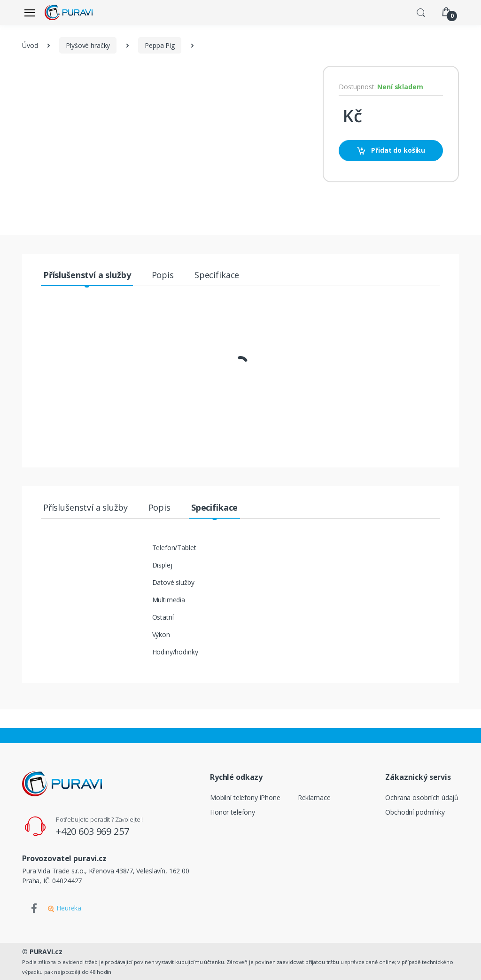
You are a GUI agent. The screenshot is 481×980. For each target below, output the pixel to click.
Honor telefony (233, 812)
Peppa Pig (160, 45)
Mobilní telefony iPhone (245, 797)
